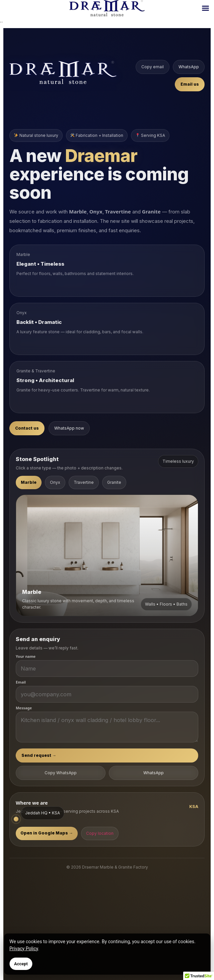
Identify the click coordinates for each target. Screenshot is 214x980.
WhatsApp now (69, 428)
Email (21, 682)
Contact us (27, 428)
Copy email (153, 67)
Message (24, 708)
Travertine (84, 482)
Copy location (100, 833)
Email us (190, 84)
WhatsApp (189, 67)
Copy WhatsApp (61, 773)
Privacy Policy (24, 949)
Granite (114, 482)
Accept (21, 964)
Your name (26, 656)
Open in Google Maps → (47, 833)
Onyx (55, 482)
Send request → (39, 755)
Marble (29, 482)
